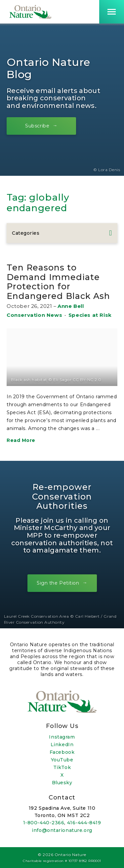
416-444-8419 (84, 823)
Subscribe (37, 125)
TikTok (62, 767)
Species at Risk (90, 315)
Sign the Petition (58, 583)
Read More (21, 440)
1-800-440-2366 (44, 823)
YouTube (62, 760)
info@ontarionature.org (62, 830)
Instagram (62, 737)
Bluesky (62, 783)
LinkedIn (62, 745)
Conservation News (34, 315)
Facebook (62, 752)
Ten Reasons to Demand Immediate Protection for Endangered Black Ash (58, 282)
